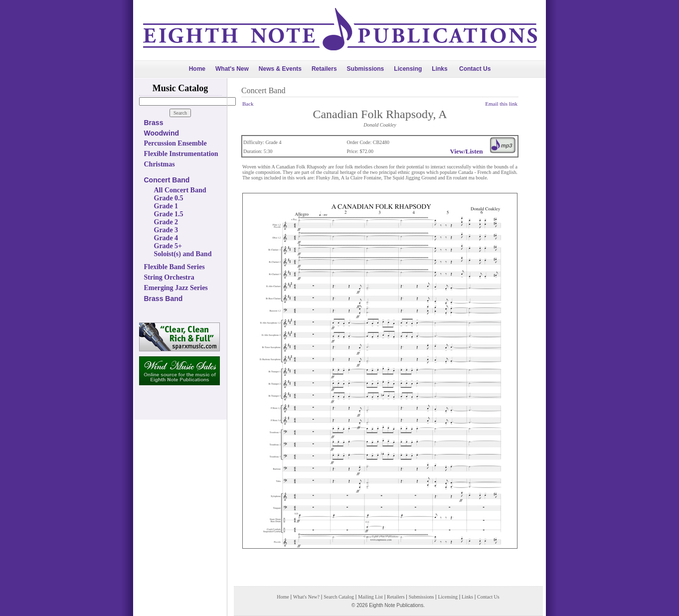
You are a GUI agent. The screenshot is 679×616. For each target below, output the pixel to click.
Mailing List (370, 597)
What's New (232, 69)
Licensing (408, 69)
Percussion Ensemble (175, 143)
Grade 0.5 (169, 198)
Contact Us (475, 69)
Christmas (160, 164)
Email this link (501, 104)
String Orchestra (169, 277)
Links (439, 69)
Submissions (366, 69)
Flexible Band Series (174, 267)
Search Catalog (339, 597)
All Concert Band (180, 190)
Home (197, 69)
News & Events (280, 69)
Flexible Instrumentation (181, 154)
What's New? (306, 597)
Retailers (324, 69)
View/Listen (467, 151)
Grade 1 (166, 206)
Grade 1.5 (169, 214)
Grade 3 (166, 230)
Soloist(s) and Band (183, 254)
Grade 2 (166, 222)
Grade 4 (166, 238)
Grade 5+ (168, 246)
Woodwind (162, 133)
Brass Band (164, 299)
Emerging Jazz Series (176, 288)
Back (248, 104)
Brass (154, 123)
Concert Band (167, 180)
